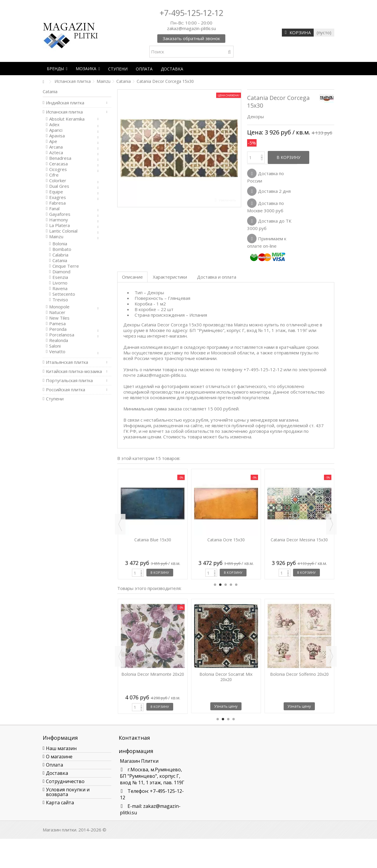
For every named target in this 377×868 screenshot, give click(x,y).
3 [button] (226, 585)
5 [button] (236, 585)
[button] (57, 69)
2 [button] (220, 585)
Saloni (55, 346)
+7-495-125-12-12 (191, 13)
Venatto (57, 352)
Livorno (60, 283)
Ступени (55, 399)
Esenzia (60, 277)
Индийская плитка (65, 103)
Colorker (58, 181)
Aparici (56, 130)
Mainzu (56, 237)
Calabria (60, 255)
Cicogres (58, 169)
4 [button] (231, 585)
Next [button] (331, 524)
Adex (54, 125)
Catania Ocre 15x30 (226, 540)
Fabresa (57, 203)
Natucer (57, 312)
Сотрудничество (65, 781)
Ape (53, 141)
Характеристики (170, 277)
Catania (60, 260)
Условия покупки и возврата (68, 792)
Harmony (59, 220)
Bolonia (60, 244)
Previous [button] (120, 524)
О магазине (59, 757)
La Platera (59, 225)
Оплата (54, 765)
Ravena (60, 288)
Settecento (64, 294)
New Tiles (59, 318)
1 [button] (215, 585)
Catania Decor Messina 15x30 (299, 540)
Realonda (59, 340)
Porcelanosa (62, 335)
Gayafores (60, 214)
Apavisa (57, 136)
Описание (132, 277)
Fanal (54, 209)
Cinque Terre (66, 266)
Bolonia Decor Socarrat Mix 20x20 (226, 677)
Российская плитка (66, 390)
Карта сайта (60, 803)
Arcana (56, 147)
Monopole (59, 307)
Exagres (58, 197)
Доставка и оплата (217, 277)
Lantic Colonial (63, 231)
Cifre (54, 175)
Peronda (58, 329)
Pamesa (57, 324)
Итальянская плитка (67, 362)
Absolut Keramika (67, 119)
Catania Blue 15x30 (153, 540)
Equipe (56, 192)
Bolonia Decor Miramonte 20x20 (153, 674)
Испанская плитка (64, 112)
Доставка (57, 773)
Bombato (62, 249)
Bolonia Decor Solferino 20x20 (299, 674)
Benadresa (60, 158)
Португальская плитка (69, 380)
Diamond (61, 272)
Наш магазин (61, 748)
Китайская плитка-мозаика (74, 371)
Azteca (56, 153)
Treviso (60, 300)
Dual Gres (59, 186)
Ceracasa (58, 164)
